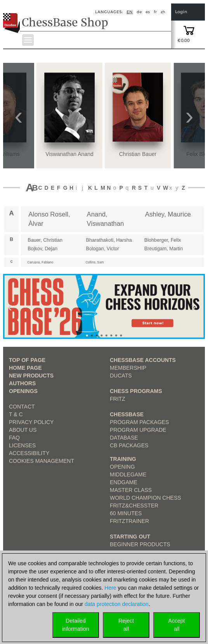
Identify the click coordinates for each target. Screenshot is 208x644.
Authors (22, 383)
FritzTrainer (129, 521)
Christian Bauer (138, 154)
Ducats (121, 376)
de (139, 12)
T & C (16, 414)
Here (110, 588)
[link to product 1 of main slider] (104, 306)
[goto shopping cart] (189, 30)
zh (163, 12)
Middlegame (128, 474)
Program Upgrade (138, 430)
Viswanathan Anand (69, 154)
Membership (128, 368)
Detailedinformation (75, 625)
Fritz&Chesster (134, 506)
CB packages (129, 445)
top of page (27, 360)
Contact (22, 407)
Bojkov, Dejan (42, 249)
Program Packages (139, 422)
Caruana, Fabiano (40, 262)
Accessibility (29, 453)
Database (124, 438)
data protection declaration (117, 604)
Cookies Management (42, 461)
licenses (22, 445)
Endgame (124, 482)
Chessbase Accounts (143, 360)
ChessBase (127, 414)
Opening (122, 467)
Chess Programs (136, 391)
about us (23, 430)
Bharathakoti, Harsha (109, 240)
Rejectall (126, 625)
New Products (31, 376)
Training (123, 459)
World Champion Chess (146, 498)
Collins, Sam (95, 262)
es (148, 12)
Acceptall (177, 625)
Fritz (118, 399)
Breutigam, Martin (164, 249)
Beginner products (140, 544)
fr (155, 12)
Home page (25, 368)
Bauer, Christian (45, 240)
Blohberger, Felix (163, 240)
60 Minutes (126, 513)
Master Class (131, 490)
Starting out (130, 537)
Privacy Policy (31, 422)
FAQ (14, 438)
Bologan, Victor (103, 249)
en (130, 12)
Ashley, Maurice (168, 214)
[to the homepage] (13, 17)
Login (181, 12)
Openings (23, 391)
